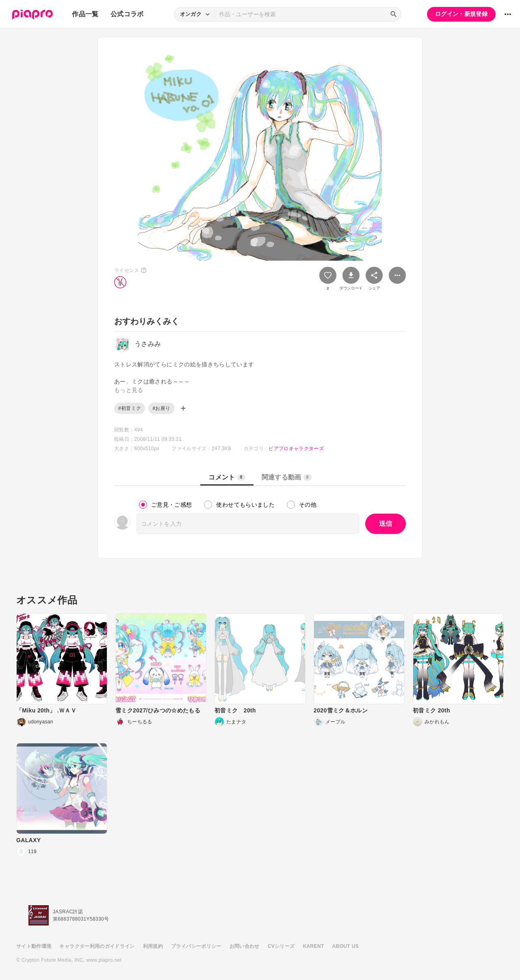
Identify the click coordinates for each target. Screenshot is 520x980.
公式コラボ (127, 14)
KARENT (314, 946)
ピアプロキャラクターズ (296, 449)
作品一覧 (85, 14)
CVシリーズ (281, 946)
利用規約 (153, 946)
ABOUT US (346, 946)
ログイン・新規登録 (461, 14)
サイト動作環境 (34, 946)
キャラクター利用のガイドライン (97, 946)
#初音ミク (130, 408)
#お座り (161, 408)
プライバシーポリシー (196, 946)
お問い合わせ (245, 946)
